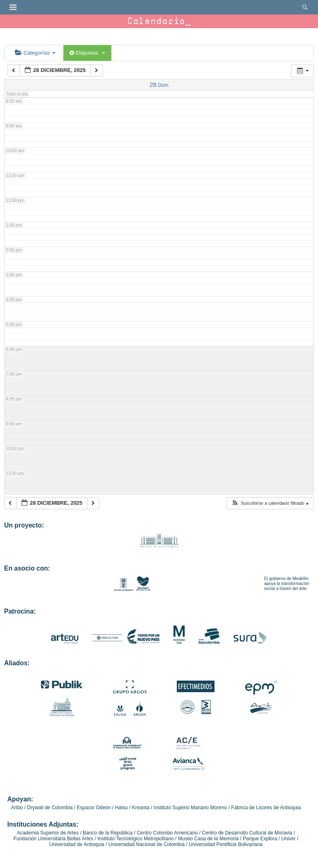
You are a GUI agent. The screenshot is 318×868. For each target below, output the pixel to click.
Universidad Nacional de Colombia (147, 844)
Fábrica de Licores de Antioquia (266, 808)
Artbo (17, 808)
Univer (288, 839)
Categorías (35, 53)
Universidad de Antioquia (77, 844)
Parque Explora (260, 839)
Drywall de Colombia (50, 808)
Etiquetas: (87, 53)
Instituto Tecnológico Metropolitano (136, 839)
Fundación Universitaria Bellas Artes (53, 839)
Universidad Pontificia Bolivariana (226, 844)
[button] (270, 503)
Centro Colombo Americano (167, 833)
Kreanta (141, 808)
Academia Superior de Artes (48, 833)
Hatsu (121, 808)
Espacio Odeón (94, 808)
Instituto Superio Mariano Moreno (190, 808)
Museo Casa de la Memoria (208, 839)
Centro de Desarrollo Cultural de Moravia (247, 833)
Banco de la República (108, 833)
